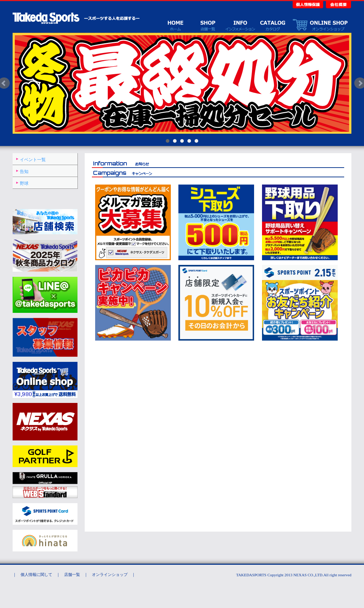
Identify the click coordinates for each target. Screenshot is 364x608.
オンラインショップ (320, 25)
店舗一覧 (208, 25)
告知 (24, 172)
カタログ (272, 25)
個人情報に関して (36, 574)
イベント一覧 (33, 160)
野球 (24, 183)
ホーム (175, 25)
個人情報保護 (308, 4)
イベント (240, 25)
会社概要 (338, 4)
